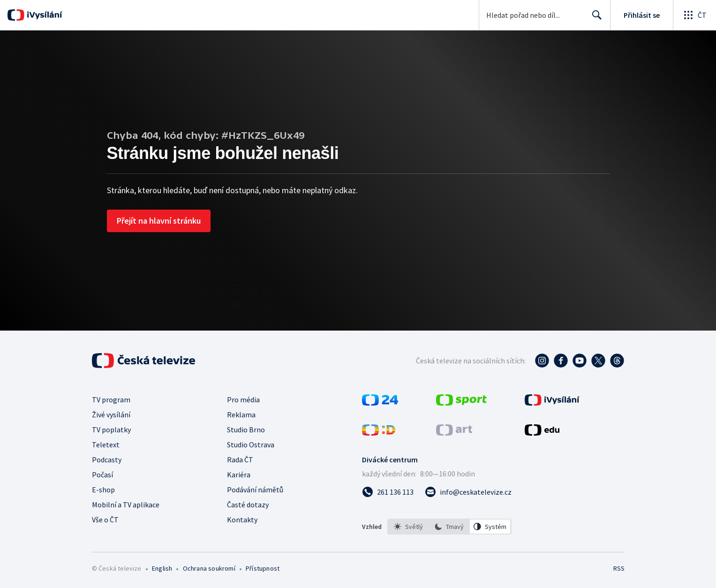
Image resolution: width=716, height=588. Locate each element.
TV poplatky (111, 430)
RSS (619, 568)
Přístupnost (263, 568)
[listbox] (449, 527)
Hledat (594, 19)
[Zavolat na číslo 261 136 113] (388, 492)
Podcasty (107, 460)
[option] (408, 527)
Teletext (106, 445)
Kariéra (239, 475)
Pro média (243, 400)
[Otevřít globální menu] (694, 15)
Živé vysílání (111, 415)
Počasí (102, 475)
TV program (111, 400)
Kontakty (242, 520)
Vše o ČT (105, 520)
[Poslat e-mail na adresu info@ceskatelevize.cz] (468, 492)
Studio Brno (246, 430)
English (162, 568)
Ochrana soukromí (209, 568)
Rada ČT (240, 460)
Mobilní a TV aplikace (126, 505)
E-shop (103, 490)
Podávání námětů (255, 490)
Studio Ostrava (251, 445)
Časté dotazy (248, 505)
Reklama (241, 415)
